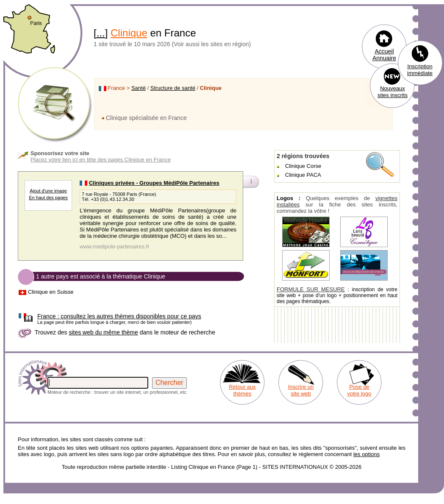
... (101, 33)
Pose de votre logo (359, 390)
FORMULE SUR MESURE (311, 289)
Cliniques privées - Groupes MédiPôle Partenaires (154, 183)
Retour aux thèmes (242, 390)
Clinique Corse (303, 166)
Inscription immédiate (420, 70)
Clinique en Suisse (51, 292)
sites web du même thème (103, 332)
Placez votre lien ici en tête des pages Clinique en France (101, 160)
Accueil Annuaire (384, 55)
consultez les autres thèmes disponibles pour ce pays (119, 316)
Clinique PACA (303, 175)
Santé (139, 88)
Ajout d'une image (48, 191)
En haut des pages (48, 198)
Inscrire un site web (301, 390)
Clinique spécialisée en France (146, 118)
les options (366, 454)
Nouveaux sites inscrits (393, 92)
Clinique (129, 33)
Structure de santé (173, 88)
